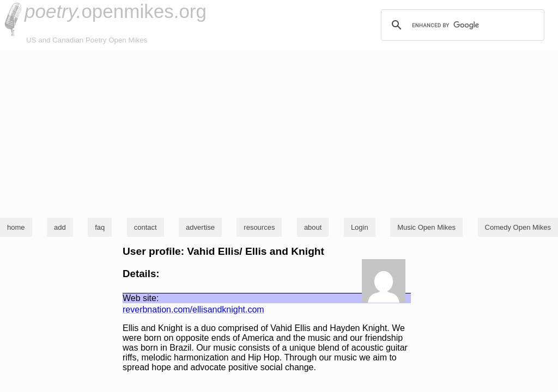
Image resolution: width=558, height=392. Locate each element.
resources (259, 227)
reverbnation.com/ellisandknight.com (193, 310)
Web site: (141, 298)
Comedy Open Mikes (518, 227)
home (16, 227)
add (60, 227)
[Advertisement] (279, 133)
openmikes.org (116, 11)
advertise (200, 227)
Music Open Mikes (426, 227)
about (313, 227)
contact (145, 227)
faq (100, 227)
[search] (461, 25)
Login (360, 227)
